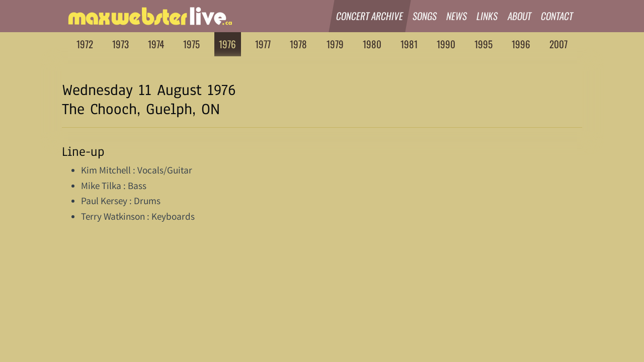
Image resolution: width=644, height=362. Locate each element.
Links (488, 16)
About (520, 16)
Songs (425, 16)
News (457, 16)
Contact (557, 16)
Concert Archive (370, 16)
